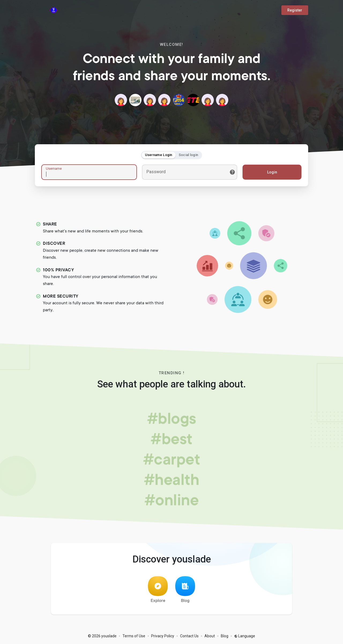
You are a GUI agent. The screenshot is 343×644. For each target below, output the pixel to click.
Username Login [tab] (159, 155)
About (210, 636)
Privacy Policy (163, 636)
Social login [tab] (189, 155)
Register (295, 10)
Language (245, 636)
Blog (185, 590)
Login (272, 172)
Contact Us (189, 636)
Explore (158, 590)
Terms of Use (134, 636)
